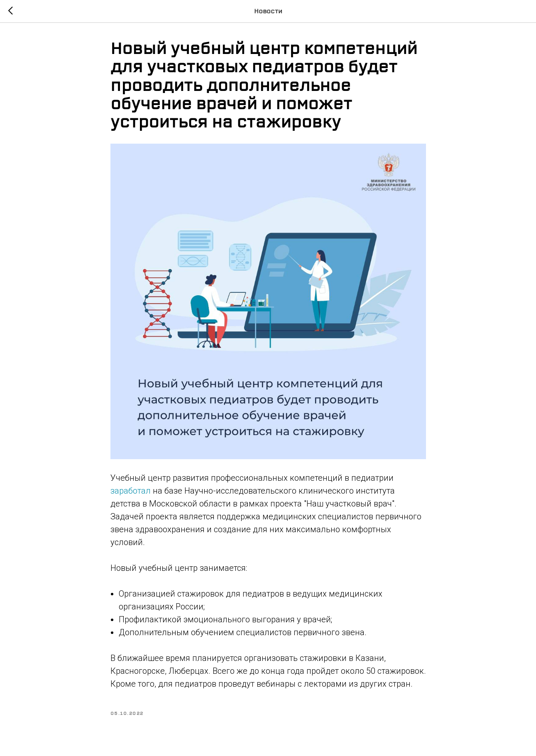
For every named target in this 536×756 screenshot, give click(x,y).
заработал (131, 491)
